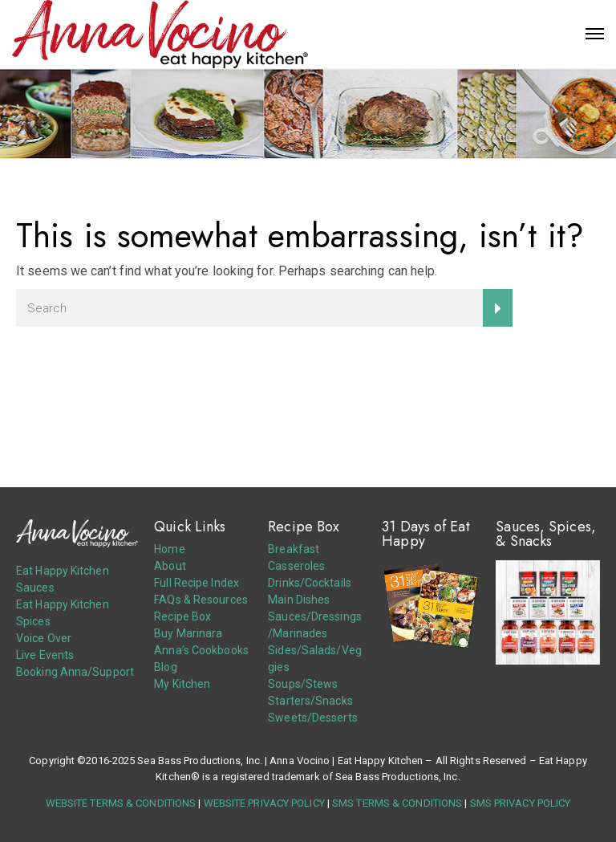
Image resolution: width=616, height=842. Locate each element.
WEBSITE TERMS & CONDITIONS (121, 803)
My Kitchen (182, 684)
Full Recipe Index (197, 583)
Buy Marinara (188, 633)
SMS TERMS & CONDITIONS (397, 803)
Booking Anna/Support (75, 672)
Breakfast (294, 549)
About (170, 566)
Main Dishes (299, 600)
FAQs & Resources (201, 600)
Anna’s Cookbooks (201, 650)
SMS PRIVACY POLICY (521, 803)
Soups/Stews (303, 684)
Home (169, 549)
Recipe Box (182, 616)
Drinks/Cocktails (310, 583)
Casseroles (296, 566)
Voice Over (44, 638)
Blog (165, 667)
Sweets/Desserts (313, 718)
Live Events (45, 655)
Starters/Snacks (310, 701)
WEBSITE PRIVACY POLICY (264, 803)
